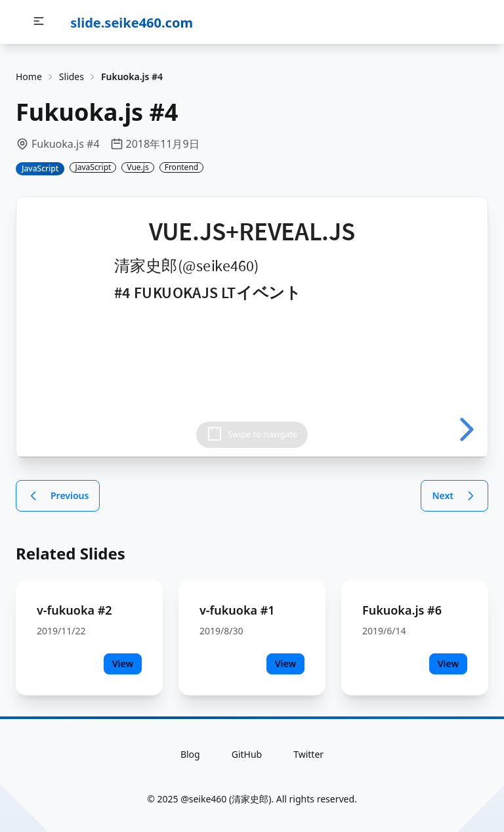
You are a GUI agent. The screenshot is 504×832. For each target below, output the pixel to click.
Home (29, 77)
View (123, 664)
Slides (72, 77)
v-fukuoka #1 (237, 610)
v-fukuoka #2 (74, 610)
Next (454, 496)
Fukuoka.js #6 (402, 610)
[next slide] (465, 429)
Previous (58, 496)
